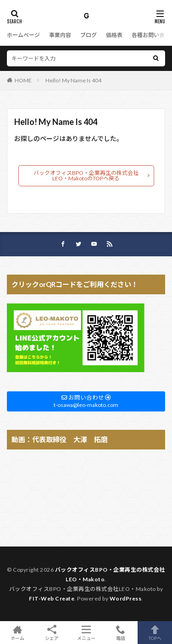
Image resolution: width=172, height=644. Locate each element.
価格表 (114, 35)
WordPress (126, 598)
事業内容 (60, 35)
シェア (52, 633)
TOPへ (155, 633)
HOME (23, 80)
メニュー (86, 633)
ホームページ (23, 35)
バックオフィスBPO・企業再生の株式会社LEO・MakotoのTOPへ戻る (86, 176)
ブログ (89, 35)
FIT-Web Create (52, 598)
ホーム (17, 633)
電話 (120, 633)
